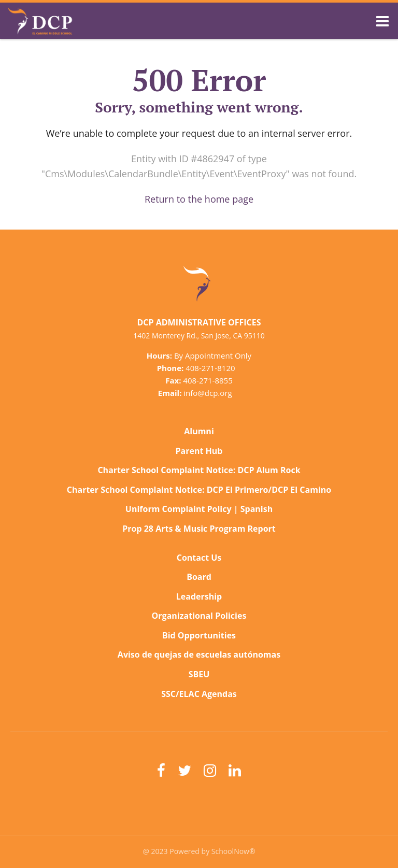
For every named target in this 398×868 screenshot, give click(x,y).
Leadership (199, 596)
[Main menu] (382, 21)
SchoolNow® (233, 851)
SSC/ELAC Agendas (199, 694)
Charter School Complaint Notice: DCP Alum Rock (199, 470)
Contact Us (199, 558)
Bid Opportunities (199, 635)
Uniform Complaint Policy (179, 509)
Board (199, 577)
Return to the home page (199, 199)
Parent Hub (199, 451)
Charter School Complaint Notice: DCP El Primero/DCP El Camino (199, 490)
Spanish (257, 509)
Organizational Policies (199, 616)
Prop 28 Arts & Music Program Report (199, 529)
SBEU (199, 674)
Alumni (199, 431)
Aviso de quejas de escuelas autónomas (199, 654)
